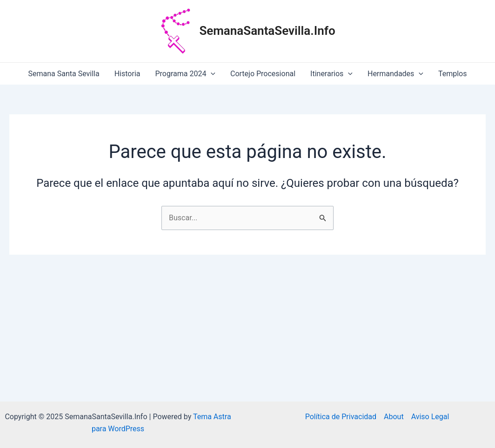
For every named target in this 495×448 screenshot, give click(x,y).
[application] (211, 74)
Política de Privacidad (341, 417)
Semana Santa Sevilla (64, 74)
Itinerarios (331, 74)
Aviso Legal (430, 417)
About (394, 417)
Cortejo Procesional (263, 74)
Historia (127, 74)
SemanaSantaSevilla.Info (267, 31)
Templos (453, 74)
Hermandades (395, 74)
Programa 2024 (185, 74)
